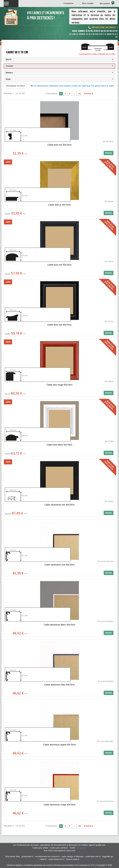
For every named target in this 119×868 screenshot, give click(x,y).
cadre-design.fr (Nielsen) (73, 856)
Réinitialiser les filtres (16, 86)
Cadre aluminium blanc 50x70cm (59, 625)
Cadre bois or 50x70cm (60, 205)
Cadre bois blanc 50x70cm (59, 445)
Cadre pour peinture (59, 848)
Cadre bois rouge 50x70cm (59, 385)
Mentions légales (15, 865)
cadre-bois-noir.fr (93, 856)
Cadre (78, 848)
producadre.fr (28, 856)
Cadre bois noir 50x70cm (59, 145)
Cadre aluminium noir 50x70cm (59, 505)
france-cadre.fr (73, 859)
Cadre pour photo (40, 848)
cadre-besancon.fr (56, 859)
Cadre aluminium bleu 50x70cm (60, 685)
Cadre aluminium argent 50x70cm (59, 745)
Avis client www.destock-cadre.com (60, 851)
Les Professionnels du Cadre (26, 845)
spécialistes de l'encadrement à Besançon (59, 845)
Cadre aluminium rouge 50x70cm (59, 805)
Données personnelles (64, 865)
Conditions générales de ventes (38, 865)
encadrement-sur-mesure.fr (48, 856)
